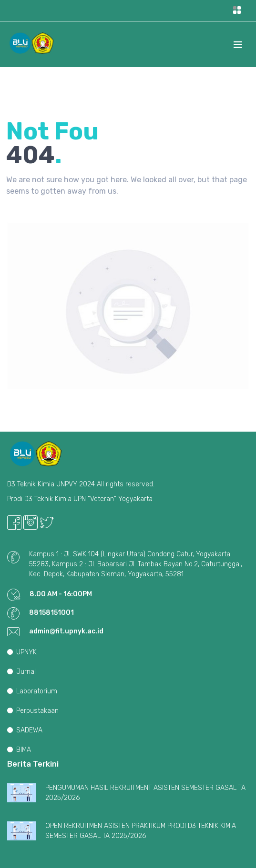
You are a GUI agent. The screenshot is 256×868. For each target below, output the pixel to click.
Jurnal (21, 672)
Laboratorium (32, 691)
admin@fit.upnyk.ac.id (66, 631)
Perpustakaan (33, 711)
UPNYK (22, 652)
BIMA (19, 750)
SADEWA (25, 730)
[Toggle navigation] (237, 11)
